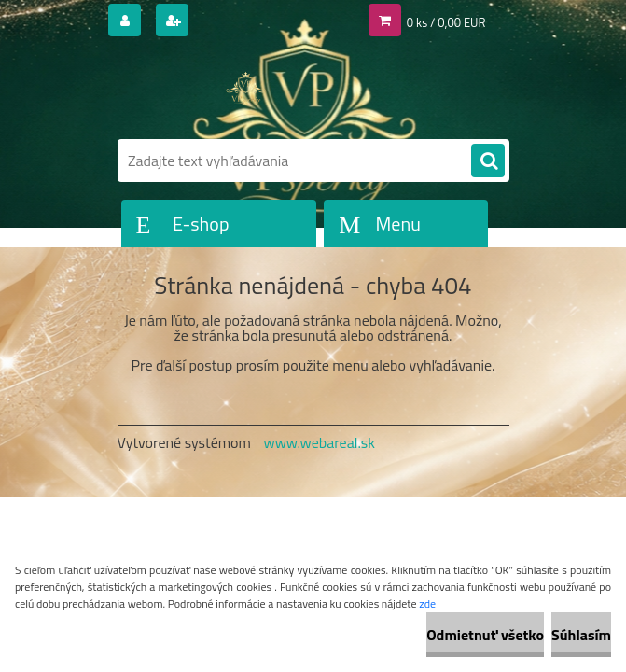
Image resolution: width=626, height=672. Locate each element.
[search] (488, 161)
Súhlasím (581, 635)
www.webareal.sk (319, 442)
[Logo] (246, 91)
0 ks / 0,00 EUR (446, 22)
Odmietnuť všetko (485, 635)
